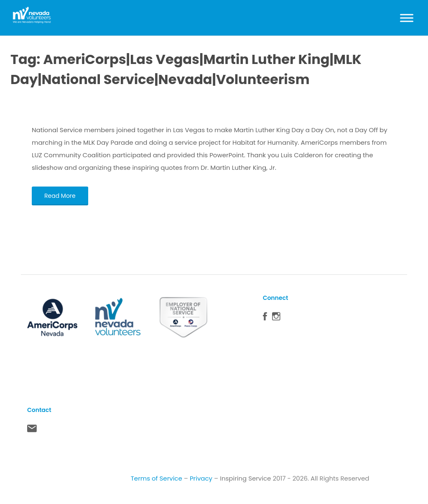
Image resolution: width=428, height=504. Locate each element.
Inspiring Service (245, 478)
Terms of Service (157, 478)
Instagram (276, 318)
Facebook (265, 318)
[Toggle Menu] (407, 18)
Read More (60, 196)
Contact (32, 430)
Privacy (201, 478)
